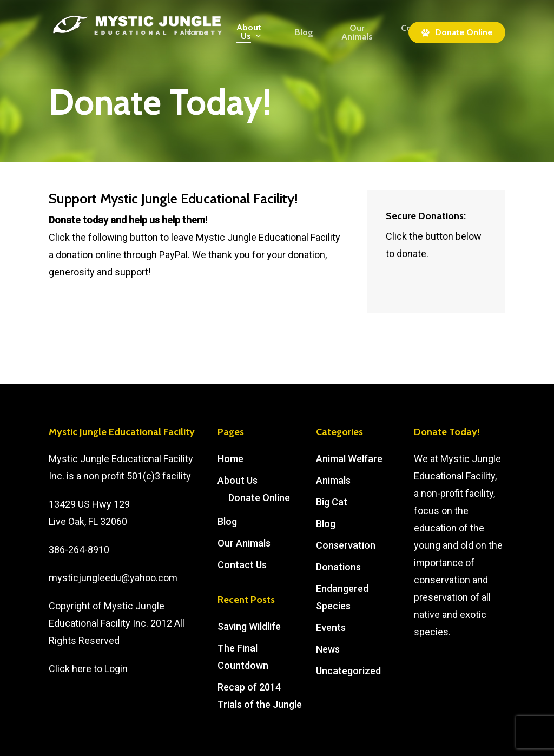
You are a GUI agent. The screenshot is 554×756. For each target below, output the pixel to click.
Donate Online (259, 498)
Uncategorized (348, 671)
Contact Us (242, 565)
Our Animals (244, 543)
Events (331, 627)
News (328, 649)
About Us (238, 480)
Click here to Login (88, 669)
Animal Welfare (349, 459)
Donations (338, 567)
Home (230, 459)
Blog (227, 521)
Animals (333, 480)
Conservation (346, 545)
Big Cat (332, 502)
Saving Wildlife (249, 626)
